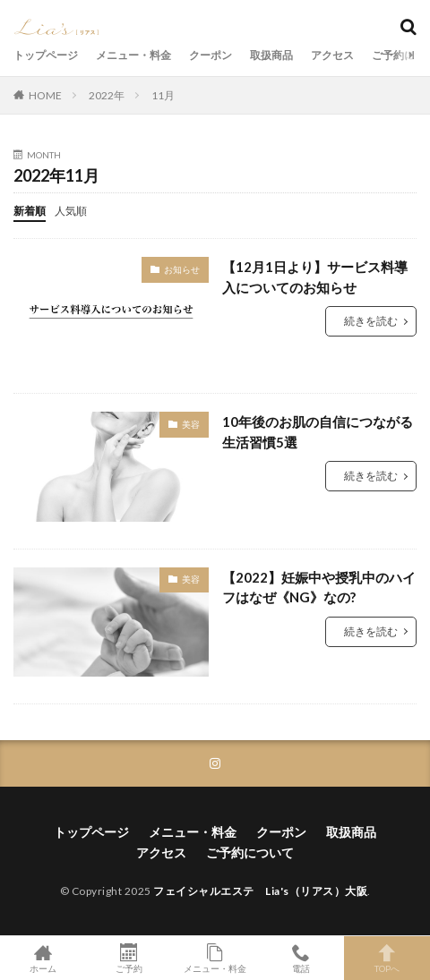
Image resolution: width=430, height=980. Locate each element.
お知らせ (182, 269)
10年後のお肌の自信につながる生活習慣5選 (318, 432)
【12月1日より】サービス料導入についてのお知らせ (315, 277)
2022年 (107, 95)
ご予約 (129, 958)
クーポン (211, 55)
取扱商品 (271, 55)
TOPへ (387, 958)
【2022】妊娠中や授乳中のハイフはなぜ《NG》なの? (319, 588)
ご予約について (250, 852)
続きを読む (371, 321)
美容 (191, 424)
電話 (301, 958)
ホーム (43, 958)
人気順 (71, 211)
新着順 (30, 211)
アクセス (332, 55)
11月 (163, 95)
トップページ (46, 55)
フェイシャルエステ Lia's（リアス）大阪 (260, 891)
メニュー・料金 (133, 55)
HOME (45, 95)
